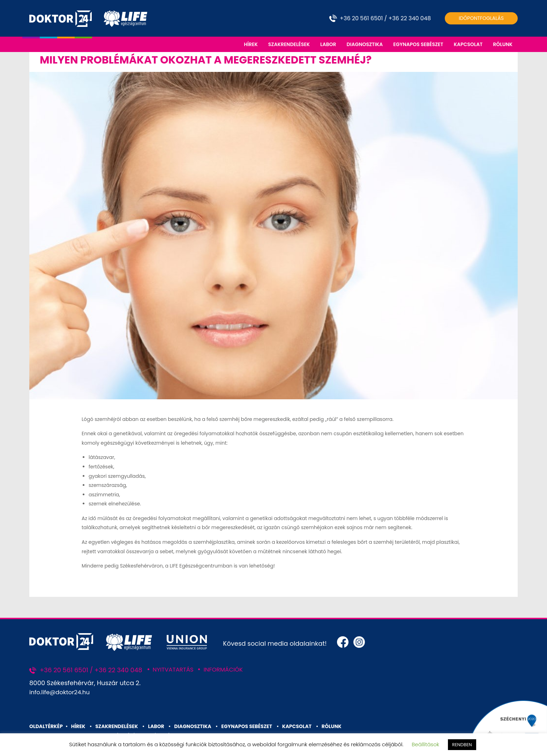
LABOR (328, 44)
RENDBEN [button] (462, 745)
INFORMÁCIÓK (228, 671)
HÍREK (251, 44)
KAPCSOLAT (468, 44)
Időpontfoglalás (481, 18)
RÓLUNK (503, 44)
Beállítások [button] (425, 744)
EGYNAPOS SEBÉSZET (418, 44)
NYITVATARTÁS (175, 671)
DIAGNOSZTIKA (365, 44)
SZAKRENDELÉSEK (289, 44)
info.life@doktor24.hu (62, 694)
